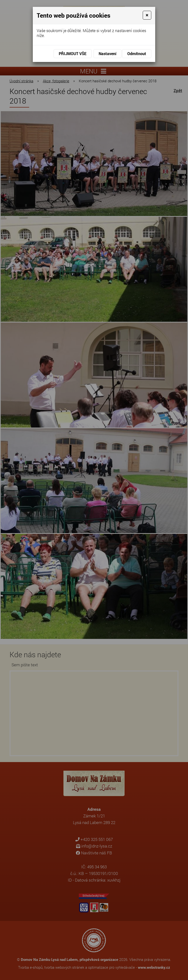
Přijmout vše (73, 54)
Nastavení (107, 54)
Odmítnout (137, 54)
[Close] (147, 15)
